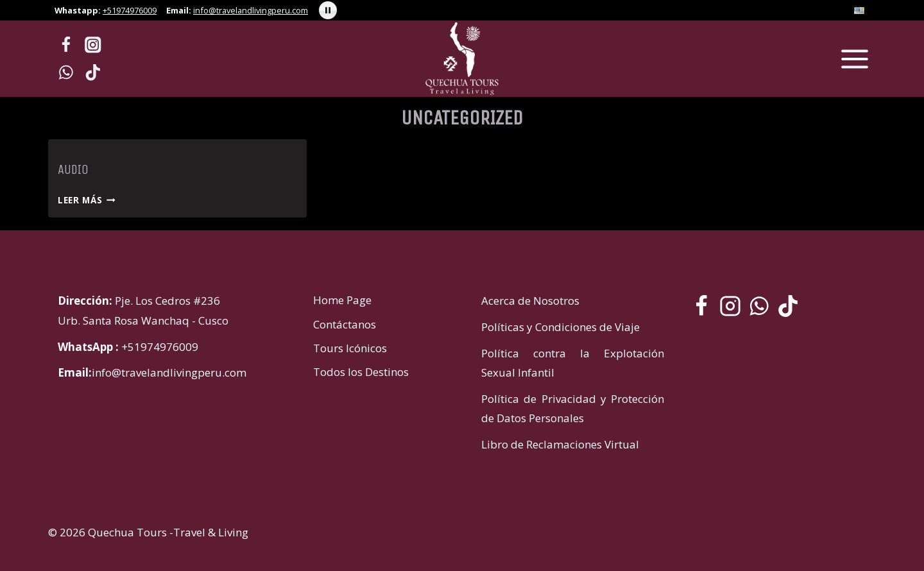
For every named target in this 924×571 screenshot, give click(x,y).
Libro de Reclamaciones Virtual (560, 444)
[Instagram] (93, 45)
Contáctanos (345, 324)
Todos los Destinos (361, 372)
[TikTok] (93, 72)
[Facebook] (66, 45)
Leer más (87, 200)
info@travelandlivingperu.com (251, 10)
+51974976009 (130, 10)
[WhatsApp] (66, 72)
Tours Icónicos (350, 348)
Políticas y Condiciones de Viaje (560, 327)
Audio (73, 170)
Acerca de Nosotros (530, 301)
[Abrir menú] (854, 59)
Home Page (342, 300)
